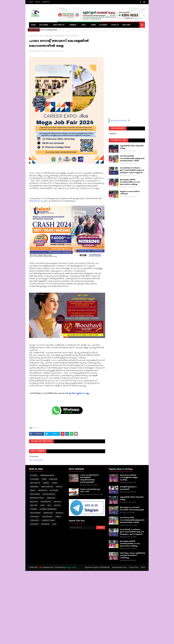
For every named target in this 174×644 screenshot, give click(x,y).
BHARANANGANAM (47, 476)
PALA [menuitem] (84, 25)
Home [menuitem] (33, 25)
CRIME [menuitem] (93, 25)
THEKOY (58, 517)
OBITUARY (34, 506)
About (38, 2)
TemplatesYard (48, 568)
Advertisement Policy (119, 568)
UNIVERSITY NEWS (48, 521)
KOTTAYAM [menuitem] (44, 25)
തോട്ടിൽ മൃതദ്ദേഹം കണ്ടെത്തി (128, 488)
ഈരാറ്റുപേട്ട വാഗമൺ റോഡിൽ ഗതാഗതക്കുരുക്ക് (132, 509)
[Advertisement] (127, 71)
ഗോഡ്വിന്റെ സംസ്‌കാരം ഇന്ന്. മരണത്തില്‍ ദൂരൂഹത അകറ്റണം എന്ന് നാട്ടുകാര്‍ (132, 170)
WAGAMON (45, 524)
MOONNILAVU (46, 502)
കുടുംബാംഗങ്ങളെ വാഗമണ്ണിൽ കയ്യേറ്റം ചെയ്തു (129, 478)
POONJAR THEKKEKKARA (48, 509)
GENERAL (46, 483)
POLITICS (57, 506)
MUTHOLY (57, 502)
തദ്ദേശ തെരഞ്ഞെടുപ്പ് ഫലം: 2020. (90, 491)
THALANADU (35, 517)
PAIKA (43, 506)
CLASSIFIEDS (35, 479)
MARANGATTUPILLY (37, 498)
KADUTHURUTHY (47, 487)
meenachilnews (36, 51)
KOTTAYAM (54, 491)
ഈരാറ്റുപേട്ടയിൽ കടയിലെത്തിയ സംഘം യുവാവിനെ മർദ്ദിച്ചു (130, 182)
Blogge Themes (71, 568)
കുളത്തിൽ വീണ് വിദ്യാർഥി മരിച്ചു (132, 147)
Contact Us (46, 2)
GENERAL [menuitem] (73, 25)
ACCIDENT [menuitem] (103, 25)
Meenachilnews (120, 121)
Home (31, 2)
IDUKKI (55, 483)
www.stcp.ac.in (36, 201)
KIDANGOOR (43, 491)
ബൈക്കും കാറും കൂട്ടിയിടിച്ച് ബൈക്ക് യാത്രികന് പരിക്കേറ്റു (132, 555)
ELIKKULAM (53, 479)
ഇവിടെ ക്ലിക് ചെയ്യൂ (79, 393)
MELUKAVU (34, 502)
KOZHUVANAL (35, 494)
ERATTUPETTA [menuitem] (59, 25)
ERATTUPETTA (35, 483)
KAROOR (59, 487)
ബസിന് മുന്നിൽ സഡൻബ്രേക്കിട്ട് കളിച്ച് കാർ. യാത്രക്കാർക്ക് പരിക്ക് (132, 158)
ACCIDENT (34, 476)
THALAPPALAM (47, 517)
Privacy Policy (134, 568)
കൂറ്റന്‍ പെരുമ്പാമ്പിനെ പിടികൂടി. (130, 193)
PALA (36, 36)
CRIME (44, 479)
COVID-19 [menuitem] (115, 25)
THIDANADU (35, 521)
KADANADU (34, 487)
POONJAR (33, 509)
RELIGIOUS (59, 513)
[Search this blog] (82, 528)
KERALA (33, 491)
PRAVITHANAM (35, 513)
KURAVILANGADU (49, 494)
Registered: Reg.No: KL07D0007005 (97, 568)
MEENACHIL (51, 498)
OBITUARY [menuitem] (126, 25)
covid (54, 524)
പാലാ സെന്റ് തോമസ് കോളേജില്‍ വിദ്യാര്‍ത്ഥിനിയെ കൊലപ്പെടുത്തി (89, 479)
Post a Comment (36, 460)
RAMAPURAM (48, 513)
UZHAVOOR (34, 524)
